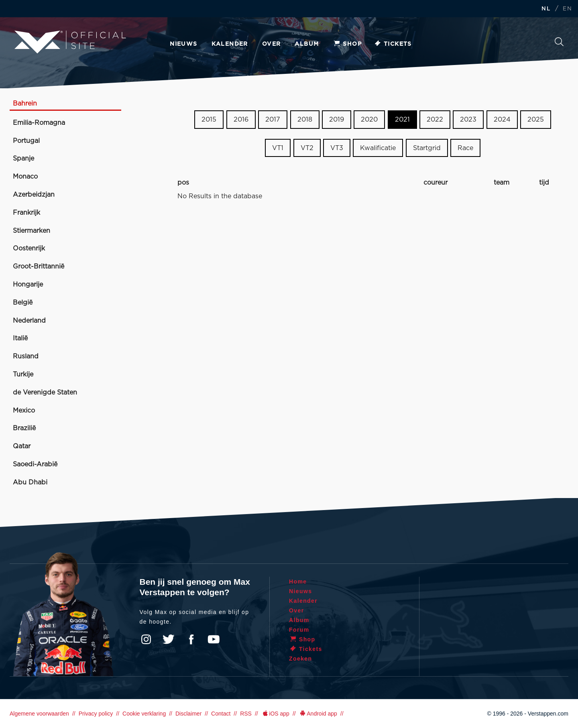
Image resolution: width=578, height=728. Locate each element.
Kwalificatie (378, 148)
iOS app (275, 714)
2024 (502, 120)
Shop (347, 44)
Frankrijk (26, 213)
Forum (299, 630)
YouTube (214, 639)
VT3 (337, 148)
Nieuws (183, 44)
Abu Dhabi (30, 482)
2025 (536, 120)
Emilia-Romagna (39, 123)
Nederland (29, 321)
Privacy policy (96, 714)
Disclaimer (188, 714)
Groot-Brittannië (39, 266)
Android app (318, 714)
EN (567, 9)
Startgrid (427, 148)
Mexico (24, 411)
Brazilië (24, 428)
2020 (369, 120)
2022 (435, 120)
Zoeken (559, 42)
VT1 (278, 148)
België (23, 303)
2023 (468, 120)
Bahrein (25, 104)
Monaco (25, 177)
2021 (402, 120)
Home (298, 582)
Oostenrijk (29, 248)
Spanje (23, 159)
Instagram (146, 639)
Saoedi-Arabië (35, 464)
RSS (246, 714)
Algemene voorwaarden (39, 714)
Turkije (23, 374)
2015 (209, 120)
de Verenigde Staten (45, 392)
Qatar (22, 446)
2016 (241, 120)
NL (546, 9)
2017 (273, 120)
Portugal (26, 141)
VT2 (307, 148)
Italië (20, 338)
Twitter (169, 639)
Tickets (393, 44)
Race (465, 148)
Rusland (26, 356)
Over (272, 44)
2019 (337, 120)
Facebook (191, 639)
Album (307, 44)
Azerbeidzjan (34, 195)
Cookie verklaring (144, 714)
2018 (305, 120)
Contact (221, 714)
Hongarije (28, 285)
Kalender (230, 44)
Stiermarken (32, 231)
